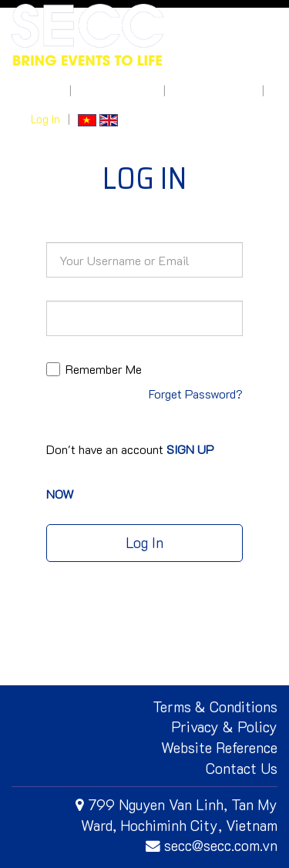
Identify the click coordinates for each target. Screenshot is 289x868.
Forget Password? (196, 394)
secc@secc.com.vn (212, 845)
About (46, 91)
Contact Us (242, 768)
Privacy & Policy (224, 727)
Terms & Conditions (215, 707)
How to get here (214, 91)
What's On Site (118, 91)
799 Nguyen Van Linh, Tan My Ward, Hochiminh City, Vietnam (176, 815)
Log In (45, 119)
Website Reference (219, 747)
